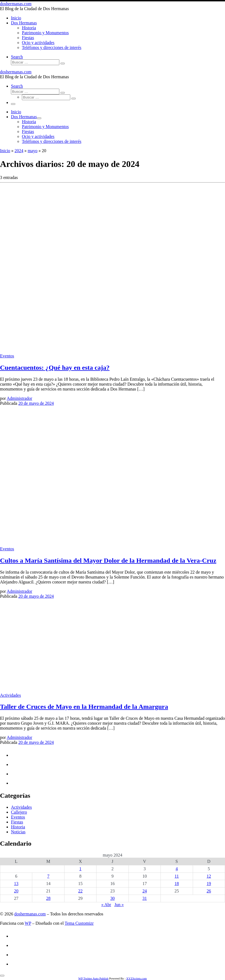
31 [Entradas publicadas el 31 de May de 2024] (145, 898)
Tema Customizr (79, 923)
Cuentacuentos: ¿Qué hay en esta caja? (55, 368)
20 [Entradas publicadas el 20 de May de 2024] (16, 891)
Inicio (5, 151)
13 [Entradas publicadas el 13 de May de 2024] (16, 884)
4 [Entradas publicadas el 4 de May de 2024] (177, 869)
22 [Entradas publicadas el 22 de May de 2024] (80, 891)
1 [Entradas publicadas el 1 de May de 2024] (80, 869)
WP (28, 923)
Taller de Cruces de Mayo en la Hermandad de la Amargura (84, 707)
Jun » (119, 905)
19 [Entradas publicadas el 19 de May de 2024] (209, 884)
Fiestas (17, 822)
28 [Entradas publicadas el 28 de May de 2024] (48, 898)
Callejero (19, 812)
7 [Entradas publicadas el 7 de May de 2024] (48, 876)
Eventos (18, 817)
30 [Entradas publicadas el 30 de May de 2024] (112, 898)
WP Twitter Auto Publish (93, 978)
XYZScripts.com (137, 978)
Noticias (18, 832)
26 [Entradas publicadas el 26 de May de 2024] (209, 891)
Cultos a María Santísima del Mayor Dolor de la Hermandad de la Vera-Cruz (108, 560)
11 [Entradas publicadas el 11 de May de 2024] (177, 876)
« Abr (106, 905)
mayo (33, 151)
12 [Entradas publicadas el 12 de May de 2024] (209, 876)
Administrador (19, 398)
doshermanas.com (30, 914)
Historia (18, 827)
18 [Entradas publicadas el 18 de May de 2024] (177, 884)
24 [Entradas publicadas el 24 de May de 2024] (145, 891)
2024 (19, 151)
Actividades (21, 807)
